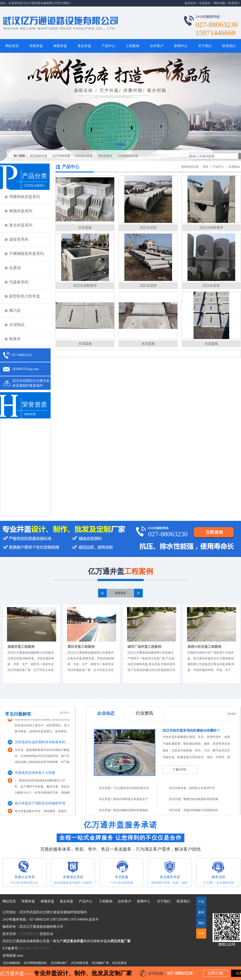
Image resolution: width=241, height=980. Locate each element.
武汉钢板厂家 (100, 963)
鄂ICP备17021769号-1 (35, 948)
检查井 (15, 339)
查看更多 (120, 593)
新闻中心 (181, 46)
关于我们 (205, 46)
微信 (200, 925)
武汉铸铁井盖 (39, 156)
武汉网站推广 (59, 963)
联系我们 (234, 3)
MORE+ (65, 713)
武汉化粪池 (119, 963)
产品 (201, 902)
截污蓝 (15, 310)
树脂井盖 (60, 46)
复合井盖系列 (21, 225)
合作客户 (157, 46)
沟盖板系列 (19, 282)
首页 (206, 167)
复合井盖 (84, 46)
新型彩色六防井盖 (25, 296)
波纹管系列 (19, 239)
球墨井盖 (36, 46)
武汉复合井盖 (84, 156)
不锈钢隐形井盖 (128, 156)
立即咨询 (214, 532)
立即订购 (215, 973)
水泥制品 (17, 325)
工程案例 (133, 46)
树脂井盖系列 (21, 211)
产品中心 (108, 46)
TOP (201, 934)
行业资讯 (144, 713)
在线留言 (205, 3)
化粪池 (15, 268)
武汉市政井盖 (61, 156)
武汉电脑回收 (12, 963)
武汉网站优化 (29, 934)
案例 (201, 912)
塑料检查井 (105, 156)
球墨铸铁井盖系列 (25, 197)
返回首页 (190, 3)
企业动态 (106, 713)
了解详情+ (180, 770)
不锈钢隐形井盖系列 (27, 254)
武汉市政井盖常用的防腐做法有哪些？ (191, 731)
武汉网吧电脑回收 (35, 963)
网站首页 (12, 46)
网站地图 (220, 3)
